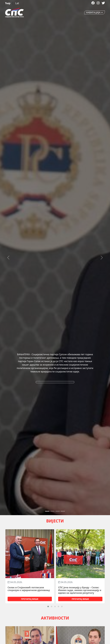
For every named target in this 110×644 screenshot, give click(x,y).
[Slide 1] (52, 511)
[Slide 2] (58, 511)
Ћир (8, 3)
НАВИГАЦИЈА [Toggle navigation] (95, 12)
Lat (17, 3)
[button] (48, 606)
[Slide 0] (47, 511)
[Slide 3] (63, 511)
